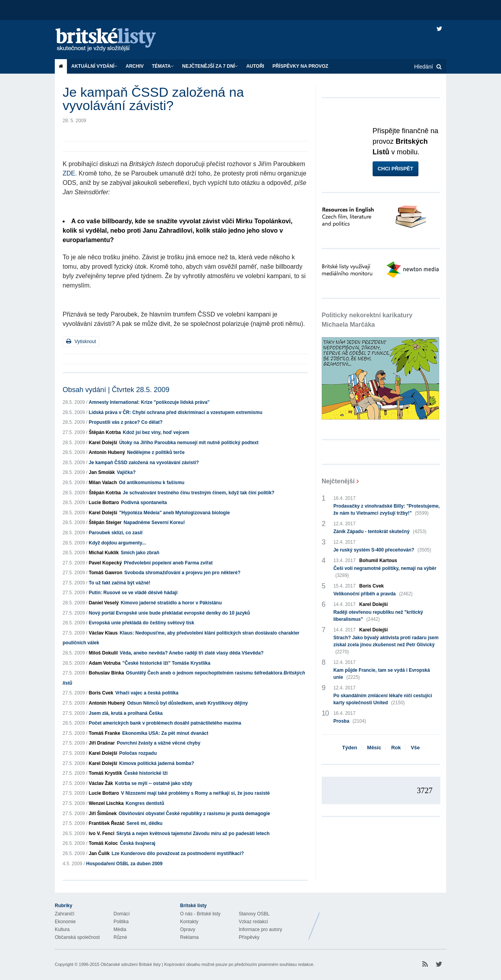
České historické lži (146, 773)
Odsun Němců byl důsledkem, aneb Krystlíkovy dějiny (187, 703)
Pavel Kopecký (105, 563)
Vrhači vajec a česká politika (147, 693)
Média (120, 929)
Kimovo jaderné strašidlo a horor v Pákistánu (171, 603)
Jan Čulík (99, 853)
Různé (120, 937)
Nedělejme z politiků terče (156, 452)
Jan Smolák (102, 472)
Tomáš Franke (105, 733)
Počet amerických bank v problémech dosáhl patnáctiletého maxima (165, 723)
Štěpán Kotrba (105, 432)
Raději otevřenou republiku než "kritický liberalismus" (378, 616)
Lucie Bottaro (104, 503)
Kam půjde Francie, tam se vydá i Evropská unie (382, 674)
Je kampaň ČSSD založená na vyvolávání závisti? (144, 463)
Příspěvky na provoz (300, 66)
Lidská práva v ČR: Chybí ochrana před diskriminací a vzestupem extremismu (176, 412)
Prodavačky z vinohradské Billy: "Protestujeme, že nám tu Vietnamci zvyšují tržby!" (387, 510)
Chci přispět (396, 169)
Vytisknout (81, 341)
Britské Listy (384, 920)
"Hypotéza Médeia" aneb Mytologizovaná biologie (174, 513)
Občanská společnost (77, 937)
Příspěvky (249, 937)
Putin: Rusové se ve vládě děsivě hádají (133, 593)
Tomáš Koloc (103, 843)
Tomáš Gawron (106, 573)
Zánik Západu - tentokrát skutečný (380, 532)
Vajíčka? (126, 472)
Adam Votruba (105, 663)
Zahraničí (65, 914)
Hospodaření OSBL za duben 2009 (124, 864)
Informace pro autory (260, 929)
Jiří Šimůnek (103, 814)
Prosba (350, 721)
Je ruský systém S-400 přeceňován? (382, 550)
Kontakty (189, 922)
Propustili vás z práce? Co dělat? (126, 422)
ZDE (69, 173)
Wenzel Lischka (106, 803)
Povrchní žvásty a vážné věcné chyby (158, 743)
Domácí (122, 914)
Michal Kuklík (104, 553)
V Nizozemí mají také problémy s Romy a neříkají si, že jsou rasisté (195, 793)
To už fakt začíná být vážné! (120, 583)
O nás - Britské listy (200, 914)
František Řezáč (107, 823)
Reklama (189, 937)
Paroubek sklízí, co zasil (116, 533)
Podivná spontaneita (144, 503)
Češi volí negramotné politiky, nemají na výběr (385, 572)
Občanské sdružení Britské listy (131, 964)
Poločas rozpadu (138, 753)
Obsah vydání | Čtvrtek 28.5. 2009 (116, 390)
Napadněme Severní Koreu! (154, 523)
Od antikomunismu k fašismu (152, 483)
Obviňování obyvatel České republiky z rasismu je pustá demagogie (194, 814)
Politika (121, 922)
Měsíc (374, 748)
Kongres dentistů (145, 803)
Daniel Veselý (104, 603)
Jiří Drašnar (102, 743)
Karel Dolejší (103, 443)
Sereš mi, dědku (144, 823)
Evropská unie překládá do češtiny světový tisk (141, 623)
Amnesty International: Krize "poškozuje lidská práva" (149, 402)
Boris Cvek (101, 693)
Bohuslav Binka (106, 673)
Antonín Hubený (107, 452)
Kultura (62, 929)
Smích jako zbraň (140, 553)
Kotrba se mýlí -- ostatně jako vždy (154, 783)
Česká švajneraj (138, 843)
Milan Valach (103, 483)
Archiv (135, 66)
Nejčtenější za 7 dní (210, 66)
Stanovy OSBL (254, 914)
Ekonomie (65, 922)
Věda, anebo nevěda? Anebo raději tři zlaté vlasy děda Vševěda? (192, 653)
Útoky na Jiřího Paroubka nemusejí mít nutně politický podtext (189, 443)
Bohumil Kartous (378, 561)
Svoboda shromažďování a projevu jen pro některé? (183, 573)
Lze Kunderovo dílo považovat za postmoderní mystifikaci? (178, 853)
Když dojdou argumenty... (117, 543)
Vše (415, 748)
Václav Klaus (103, 633)
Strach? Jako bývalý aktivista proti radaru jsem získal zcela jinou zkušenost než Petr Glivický (386, 645)
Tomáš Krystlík (105, 773)
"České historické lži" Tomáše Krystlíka (167, 663)
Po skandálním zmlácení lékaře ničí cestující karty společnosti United (383, 700)
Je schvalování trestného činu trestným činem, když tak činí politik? (199, 493)
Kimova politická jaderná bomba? (156, 763)
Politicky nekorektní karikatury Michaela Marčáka (367, 320)
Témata (163, 66)
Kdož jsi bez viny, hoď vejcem (156, 432)
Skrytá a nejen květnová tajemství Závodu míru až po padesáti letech (193, 834)
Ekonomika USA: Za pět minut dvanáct (165, 733)
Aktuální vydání (94, 66)
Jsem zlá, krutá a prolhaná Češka (126, 713)
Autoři (255, 66)
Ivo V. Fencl (102, 834)
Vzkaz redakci (253, 922)
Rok (396, 748)
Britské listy (114, 40)
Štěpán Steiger (105, 523)
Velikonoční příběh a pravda (373, 594)
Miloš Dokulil (103, 653)
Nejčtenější (338, 481)
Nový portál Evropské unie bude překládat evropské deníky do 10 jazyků (169, 613)
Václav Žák (101, 783)
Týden (350, 748)
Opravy (188, 929)
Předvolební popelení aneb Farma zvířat (168, 563)
